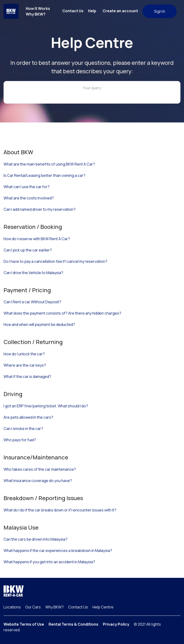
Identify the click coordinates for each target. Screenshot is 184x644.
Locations (12, 607)
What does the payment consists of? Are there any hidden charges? (62, 313)
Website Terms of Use (24, 624)
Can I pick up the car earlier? (28, 250)
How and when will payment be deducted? (39, 324)
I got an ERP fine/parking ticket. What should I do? (46, 406)
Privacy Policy (116, 624)
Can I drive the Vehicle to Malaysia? (33, 273)
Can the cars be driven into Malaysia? (36, 539)
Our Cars (33, 607)
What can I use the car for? (27, 187)
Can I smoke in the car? (23, 429)
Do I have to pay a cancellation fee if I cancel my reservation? (55, 261)
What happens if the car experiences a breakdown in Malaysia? (58, 551)
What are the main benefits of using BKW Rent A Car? (49, 164)
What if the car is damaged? (27, 377)
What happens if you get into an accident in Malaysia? (49, 562)
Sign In (160, 11)
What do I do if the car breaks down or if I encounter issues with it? (60, 510)
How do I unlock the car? (24, 354)
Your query (92, 88)
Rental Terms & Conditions (73, 624)
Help (92, 11)
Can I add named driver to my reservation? (40, 209)
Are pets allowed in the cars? (28, 417)
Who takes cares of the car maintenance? (40, 469)
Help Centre (103, 607)
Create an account (120, 11)
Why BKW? (36, 14)
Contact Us (73, 11)
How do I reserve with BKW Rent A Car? (37, 239)
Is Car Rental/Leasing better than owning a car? (44, 175)
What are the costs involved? (29, 198)
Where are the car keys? (25, 365)
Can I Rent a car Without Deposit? (32, 302)
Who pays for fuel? (20, 440)
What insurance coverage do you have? (38, 481)
